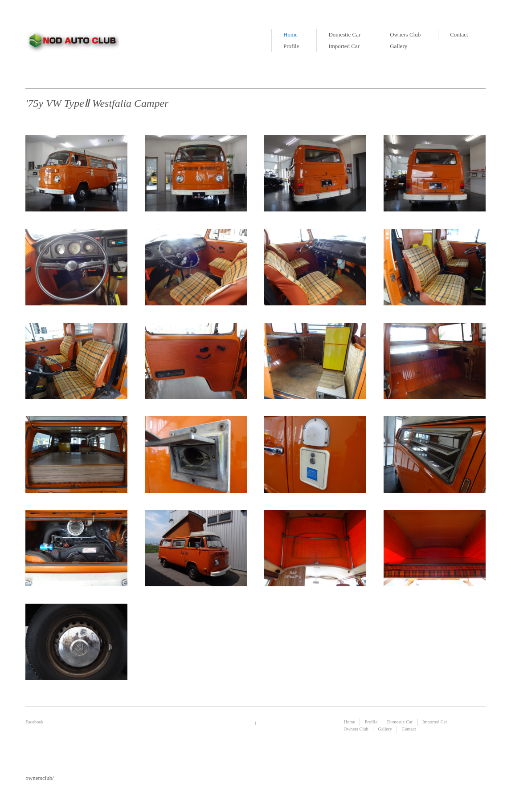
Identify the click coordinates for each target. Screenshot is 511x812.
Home (290, 35)
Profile (291, 46)
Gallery (399, 46)
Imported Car (344, 46)
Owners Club (405, 35)
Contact (459, 35)
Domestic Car (344, 35)
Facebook (34, 722)
